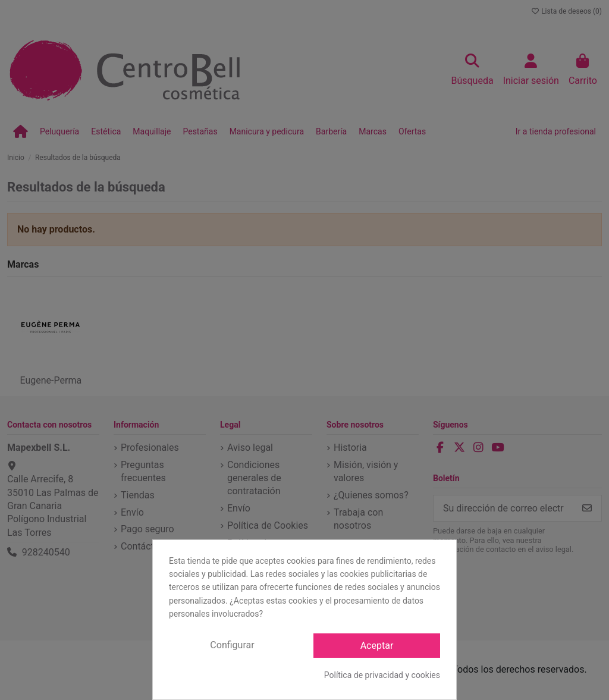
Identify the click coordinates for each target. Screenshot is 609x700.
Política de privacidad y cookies (382, 675)
